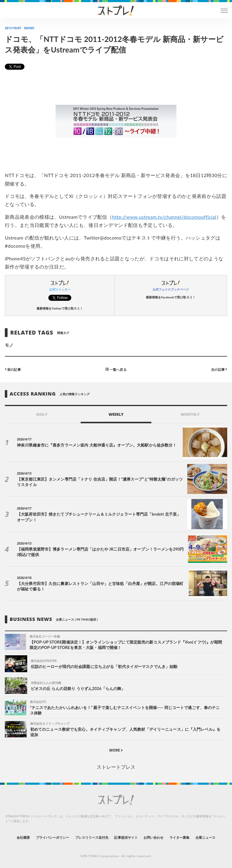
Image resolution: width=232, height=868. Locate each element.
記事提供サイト (126, 837)
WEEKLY (116, 414)
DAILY (42, 414)
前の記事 (13, 369)
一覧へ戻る (116, 369)
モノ (9, 345)
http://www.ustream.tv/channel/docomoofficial (164, 217)
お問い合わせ (153, 837)
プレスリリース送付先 (92, 837)
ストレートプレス (116, 767)
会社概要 (23, 837)
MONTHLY (190, 414)
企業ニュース (205, 837)
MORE (116, 750)
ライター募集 (179, 837)
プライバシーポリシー (53, 837)
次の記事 (219, 369)
